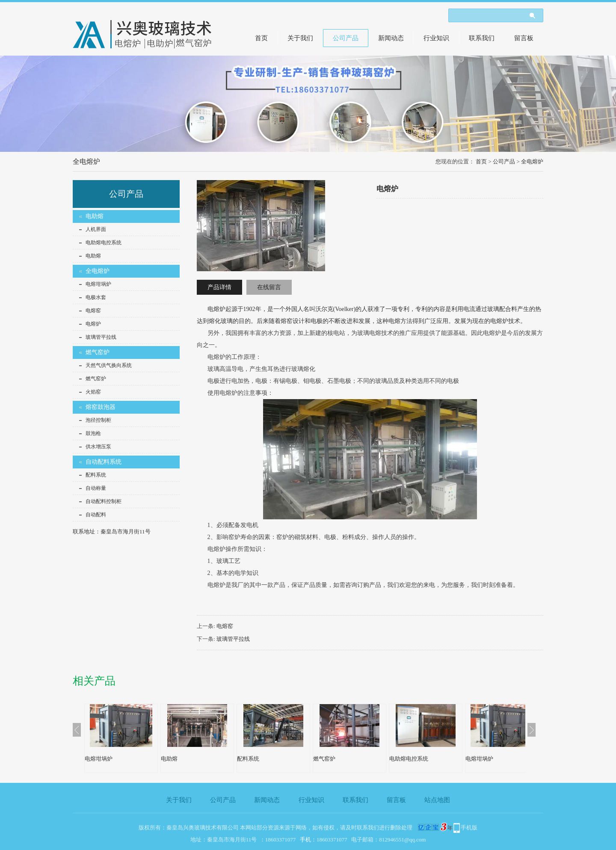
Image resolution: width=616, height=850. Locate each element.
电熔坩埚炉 (98, 284)
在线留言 (269, 287)
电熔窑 (93, 311)
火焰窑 (93, 392)
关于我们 (300, 38)
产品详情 (219, 287)
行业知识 (436, 38)
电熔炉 (93, 324)
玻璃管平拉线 (101, 337)
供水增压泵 (98, 447)
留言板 (524, 38)
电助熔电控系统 (104, 243)
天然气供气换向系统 (109, 365)
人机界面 (96, 229)
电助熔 (95, 216)
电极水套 (96, 297)
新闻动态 (391, 38)
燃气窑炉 (98, 352)
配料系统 (96, 475)
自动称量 (96, 488)
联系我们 (482, 38)
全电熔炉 (532, 161)
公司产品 (346, 38)
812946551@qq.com (402, 840)
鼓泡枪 (93, 433)
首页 (261, 38)
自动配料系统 (104, 462)
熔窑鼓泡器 (101, 407)
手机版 (469, 828)
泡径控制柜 (98, 420)
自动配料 (96, 515)
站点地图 (437, 800)
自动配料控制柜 (104, 501)
